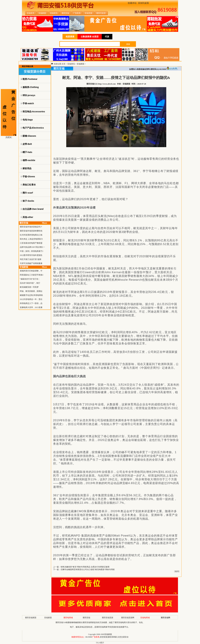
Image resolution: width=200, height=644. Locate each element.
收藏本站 (132, 3)
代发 (107, 37)
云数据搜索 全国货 (90, 37)
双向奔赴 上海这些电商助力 (31, 239)
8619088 (89, 637)
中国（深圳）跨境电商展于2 (32, 251)
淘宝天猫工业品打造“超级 (31, 259)
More (45, 223)
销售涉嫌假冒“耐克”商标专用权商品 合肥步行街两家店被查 (85, 567)
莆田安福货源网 (128, 618)
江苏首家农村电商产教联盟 (31, 243)
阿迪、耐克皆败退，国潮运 (31, 291)
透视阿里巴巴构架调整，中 (31, 271)
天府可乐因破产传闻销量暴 (31, 263)
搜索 (128, 44)
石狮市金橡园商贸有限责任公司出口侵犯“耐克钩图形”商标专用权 (88, 569)
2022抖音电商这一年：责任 (31, 299)
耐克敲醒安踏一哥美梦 (29, 287)
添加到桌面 (143, 3)
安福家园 (80, 64)
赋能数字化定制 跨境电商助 (31, 295)
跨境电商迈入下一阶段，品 (31, 303)
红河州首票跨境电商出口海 (31, 235)
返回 (177, 571)
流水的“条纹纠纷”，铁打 (30, 283)
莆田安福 (86, 618)
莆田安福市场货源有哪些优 (31, 231)
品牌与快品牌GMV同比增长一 (32, 247)
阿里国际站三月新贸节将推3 (32, 275)
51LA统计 (100, 643)
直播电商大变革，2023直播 (31, 307)
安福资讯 (71, 64)
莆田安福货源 (107, 618)
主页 (63, 64)
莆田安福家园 (31, 618)
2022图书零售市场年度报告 (31, 255)
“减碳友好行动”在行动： (30, 279)
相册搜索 (70, 37)
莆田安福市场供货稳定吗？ (31, 227)
